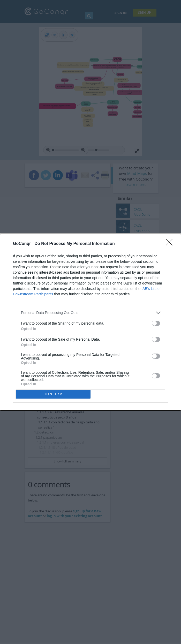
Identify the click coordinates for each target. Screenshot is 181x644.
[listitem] (90, 313)
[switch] (156, 323)
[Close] (171, 244)
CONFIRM (53, 394)
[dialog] (90, 322)
